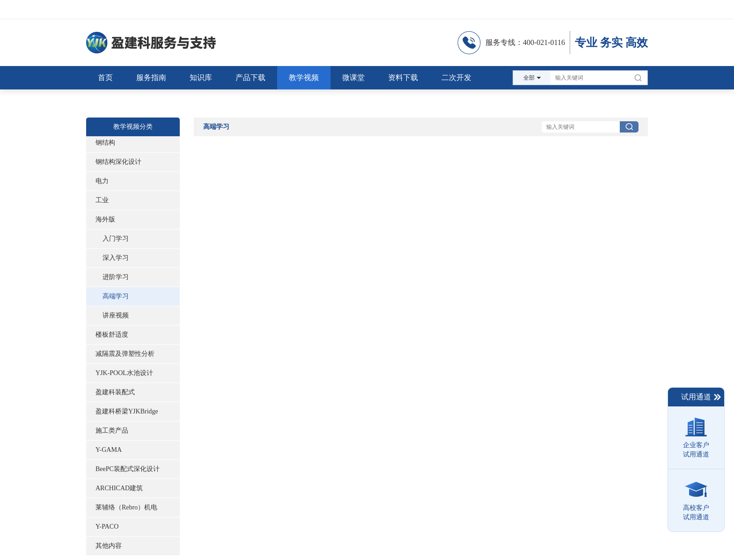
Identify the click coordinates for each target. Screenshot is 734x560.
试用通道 (701, 397)
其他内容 (109, 546)
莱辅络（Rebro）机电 (126, 507)
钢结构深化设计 (118, 162)
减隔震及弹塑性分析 (125, 354)
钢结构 (105, 143)
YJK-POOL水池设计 (124, 373)
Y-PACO (107, 527)
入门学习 (116, 239)
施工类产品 (112, 431)
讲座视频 (116, 315)
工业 (102, 200)
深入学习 (116, 258)
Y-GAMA (109, 450)
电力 (102, 181)
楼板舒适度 (112, 335)
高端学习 (116, 296)
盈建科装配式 (115, 392)
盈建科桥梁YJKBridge (127, 411)
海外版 (105, 219)
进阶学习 (116, 277)
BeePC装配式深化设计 (128, 469)
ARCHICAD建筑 (119, 488)
